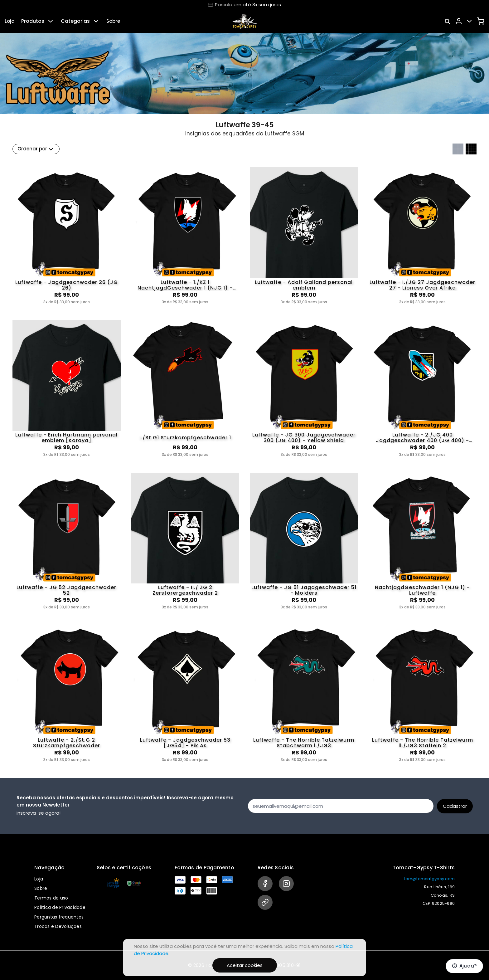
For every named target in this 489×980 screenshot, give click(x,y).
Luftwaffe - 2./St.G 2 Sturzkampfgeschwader (67, 743)
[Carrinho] (481, 21)
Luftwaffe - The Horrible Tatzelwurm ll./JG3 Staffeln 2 (423, 743)
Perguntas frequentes (59, 917)
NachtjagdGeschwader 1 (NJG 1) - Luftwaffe (422, 590)
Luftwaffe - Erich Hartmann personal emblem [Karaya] (66, 438)
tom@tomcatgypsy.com (429, 879)
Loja (10, 21)
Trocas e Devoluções (58, 926)
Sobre (113, 21)
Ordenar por (36, 149)
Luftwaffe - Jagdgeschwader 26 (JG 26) (67, 285)
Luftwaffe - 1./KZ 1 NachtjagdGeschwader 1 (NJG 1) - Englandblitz (185, 285)
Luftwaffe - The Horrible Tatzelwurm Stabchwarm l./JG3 (304, 743)
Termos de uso (51, 898)
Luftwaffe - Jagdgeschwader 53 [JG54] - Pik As (185, 743)
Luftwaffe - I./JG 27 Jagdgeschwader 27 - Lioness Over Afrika (422, 285)
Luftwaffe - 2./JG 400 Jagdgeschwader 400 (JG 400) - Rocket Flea (422, 438)
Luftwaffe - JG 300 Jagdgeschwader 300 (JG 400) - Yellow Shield (304, 438)
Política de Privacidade (60, 907)
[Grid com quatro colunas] (471, 149)
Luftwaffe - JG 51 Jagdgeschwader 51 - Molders (304, 590)
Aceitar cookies (245, 965)
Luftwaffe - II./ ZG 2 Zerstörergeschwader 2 (185, 590)
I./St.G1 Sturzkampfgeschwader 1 (185, 438)
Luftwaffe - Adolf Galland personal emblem (304, 285)
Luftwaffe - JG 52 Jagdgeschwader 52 (66, 590)
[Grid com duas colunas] (458, 149)
